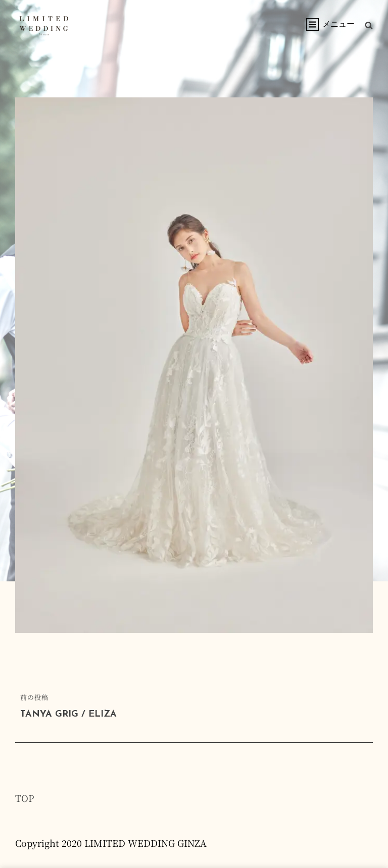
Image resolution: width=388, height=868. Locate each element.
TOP (25, 798)
